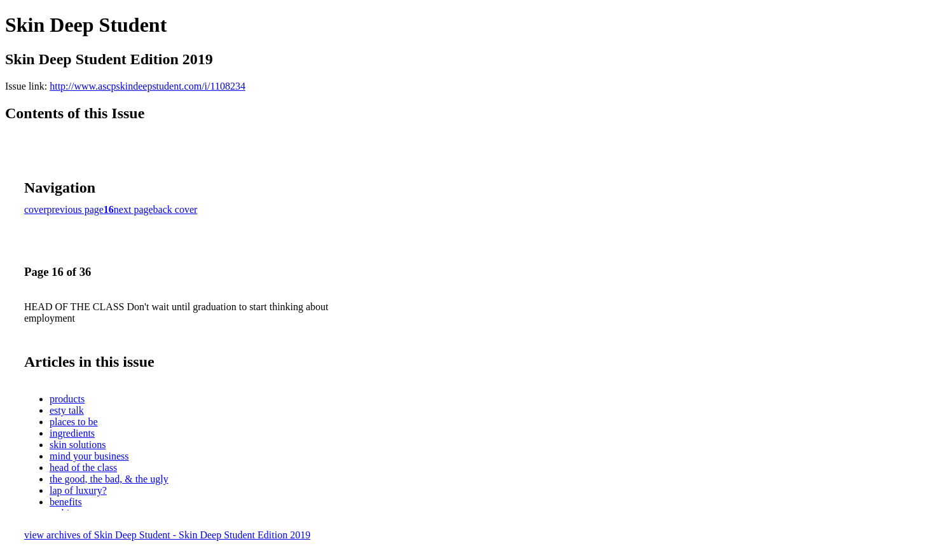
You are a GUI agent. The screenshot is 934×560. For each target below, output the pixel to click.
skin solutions (78, 445)
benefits (66, 502)
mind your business (89, 456)
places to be (74, 422)
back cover (175, 209)
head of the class (83, 468)
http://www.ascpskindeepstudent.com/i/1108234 (148, 86)
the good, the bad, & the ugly (109, 479)
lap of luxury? (78, 490)
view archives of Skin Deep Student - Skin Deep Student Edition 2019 (167, 535)
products (67, 399)
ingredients (72, 433)
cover (36, 209)
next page (134, 209)
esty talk (67, 410)
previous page (75, 209)
